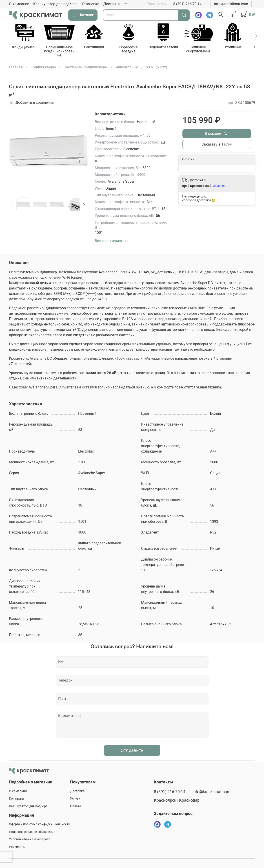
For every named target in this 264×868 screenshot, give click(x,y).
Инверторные (127, 68)
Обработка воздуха (132, 50)
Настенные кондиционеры (86, 68)
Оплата (76, 806)
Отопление (239, 48)
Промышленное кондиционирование (61, 52)
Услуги (75, 799)
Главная (16, 68)
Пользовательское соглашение (32, 832)
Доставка (112, 4)
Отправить (132, 751)
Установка (90, 4)
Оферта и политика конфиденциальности (40, 824)
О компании (19, 4)
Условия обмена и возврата (30, 839)
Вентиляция (96, 48)
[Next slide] (84, 205)
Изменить (220, 186)
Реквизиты (17, 847)
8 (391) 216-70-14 (187, 4)
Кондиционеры (25, 48)
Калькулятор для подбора (55, 4)
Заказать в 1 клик (217, 145)
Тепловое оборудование (203, 50)
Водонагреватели (168, 48)
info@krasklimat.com (231, 4)
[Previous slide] (13, 205)
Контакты (16, 799)
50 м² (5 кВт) (156, 68)
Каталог (83, 15)
